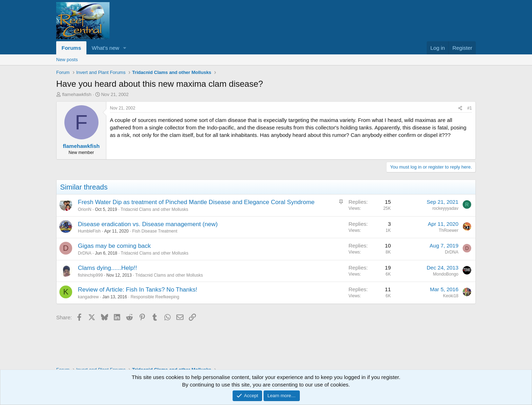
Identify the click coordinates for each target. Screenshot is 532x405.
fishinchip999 (90, 275)
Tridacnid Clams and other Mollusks (154, 209)
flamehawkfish (77, 94)
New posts (67, 60)
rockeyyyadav (445, 208)
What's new (105, 48)
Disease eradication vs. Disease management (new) (148, 224)
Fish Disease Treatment (155, 231)
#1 (470, 108)
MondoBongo (446, 274)
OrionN (85, 209)
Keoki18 (451, 296)
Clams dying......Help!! (107, 268)
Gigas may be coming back (114, 246)
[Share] (460, 108)
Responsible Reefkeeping (155, 297)
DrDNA (85, 253)
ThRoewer (449, 230)
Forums (71, 48)
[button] (125, 48)
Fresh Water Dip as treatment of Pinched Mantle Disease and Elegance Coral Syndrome (196, 202)
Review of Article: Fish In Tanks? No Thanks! (138, 290)
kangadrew (88, 297)
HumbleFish (89, 231)
